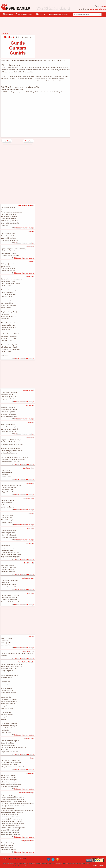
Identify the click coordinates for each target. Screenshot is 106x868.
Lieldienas (31, 262)
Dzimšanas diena (29, 468)
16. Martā (9, 37)
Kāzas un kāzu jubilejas (27, 793)
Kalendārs (8, 14)
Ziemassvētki (30, 247)
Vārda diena (30, 528)
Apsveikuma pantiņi (24, 14)
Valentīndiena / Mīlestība (26, 205)
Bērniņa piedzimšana (27, 841)
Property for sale (33, 863)
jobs (46, 863)
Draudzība (31, 422)
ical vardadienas (19, 863)
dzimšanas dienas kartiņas (83, 863)
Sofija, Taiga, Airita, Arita (98, 9)
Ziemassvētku (6, 863)
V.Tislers (101, 858)
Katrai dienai (30, 773)
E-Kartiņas (41, 14)
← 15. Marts (7, 141)
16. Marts (5, 33)
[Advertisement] (35, 114)
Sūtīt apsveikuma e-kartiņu (24, 228)
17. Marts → (28, 141)
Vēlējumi (31, 758)
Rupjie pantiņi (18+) (28, 578)
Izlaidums (31, 231)
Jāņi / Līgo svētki (29, 390)
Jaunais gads (30, 405)
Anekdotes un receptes (59, 14)
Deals (64, 863)
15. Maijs (103, 6)
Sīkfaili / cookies (98, 866)
